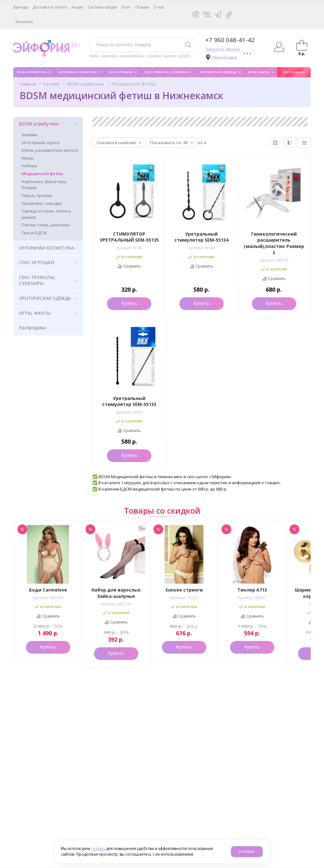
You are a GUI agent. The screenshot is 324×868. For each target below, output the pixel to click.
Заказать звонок (223, 49)
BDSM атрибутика (86, 84)
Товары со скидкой (162, 510)
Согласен (247, 852)
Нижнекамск (225, 57)
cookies (98, 849)
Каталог (52, 84)
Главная (28, 84)
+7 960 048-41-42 (230, 40)
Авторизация (279, 47)
